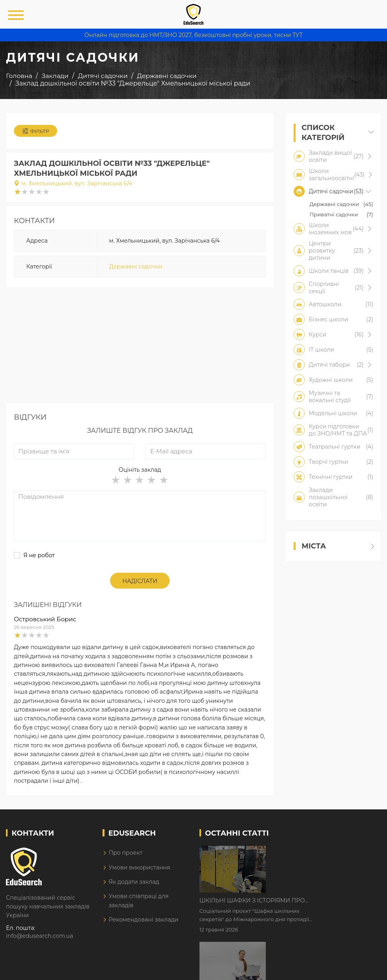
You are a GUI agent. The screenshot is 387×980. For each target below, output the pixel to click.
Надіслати (140, 581)
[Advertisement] (140, 347)
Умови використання (139, 867)
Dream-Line (364, 968)
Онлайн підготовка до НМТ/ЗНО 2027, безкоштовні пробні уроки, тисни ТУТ (193, 35)
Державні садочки (136, 266)
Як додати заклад (134, 882)
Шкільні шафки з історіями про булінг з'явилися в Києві (320, 852)
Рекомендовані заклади (143, 920)
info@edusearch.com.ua (40, 936)
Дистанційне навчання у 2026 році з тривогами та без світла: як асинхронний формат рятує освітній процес (324, 902)
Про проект (125, 853)
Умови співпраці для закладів (138, 900)
